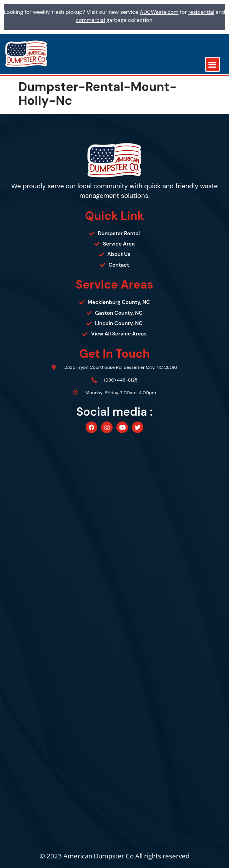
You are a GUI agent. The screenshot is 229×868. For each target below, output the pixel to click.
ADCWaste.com (159, 12)
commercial (90, 20)
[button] (213, 64)
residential (201, 12)
